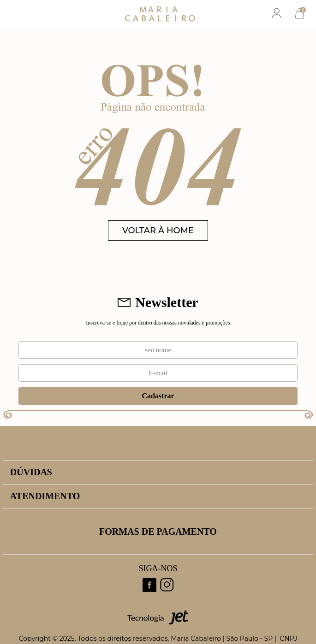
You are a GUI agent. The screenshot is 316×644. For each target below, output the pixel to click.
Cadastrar (158, 396)
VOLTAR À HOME (158, 230)
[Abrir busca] (41, 14)
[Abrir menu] (17, 14)
